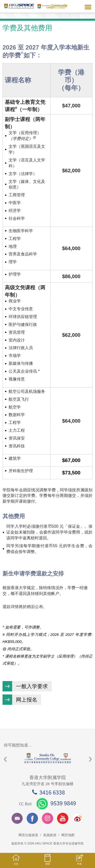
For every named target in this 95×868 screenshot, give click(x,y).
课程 (48, 862)
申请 (79, 862)
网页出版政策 (28, 835)
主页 (16, 862)
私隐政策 (50, 835)
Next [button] (90, 759)
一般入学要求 (32, 686)
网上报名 (27, 700)
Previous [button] (5, 759)
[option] (48, 758)
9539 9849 (56, 803)
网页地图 (68, 835)
